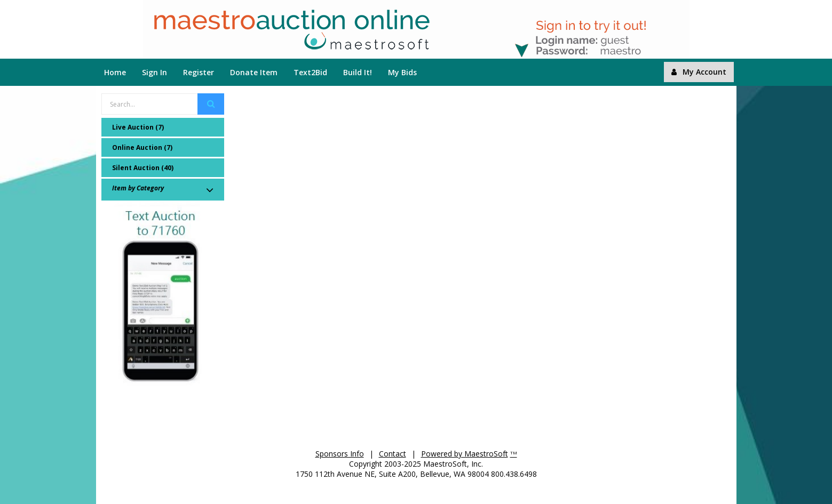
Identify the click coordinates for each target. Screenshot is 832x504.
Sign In (154, 72)
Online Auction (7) (142, 147)
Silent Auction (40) (143, 168)
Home (115, 72)
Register (199, 72)
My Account (699, 72)
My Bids (402, 72)
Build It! (358, 72)
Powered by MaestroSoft (465, 454)
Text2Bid (310, 72)
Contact (393, 454)
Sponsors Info (340, 454)
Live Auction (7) (138, 127)
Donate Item (254, 72)
